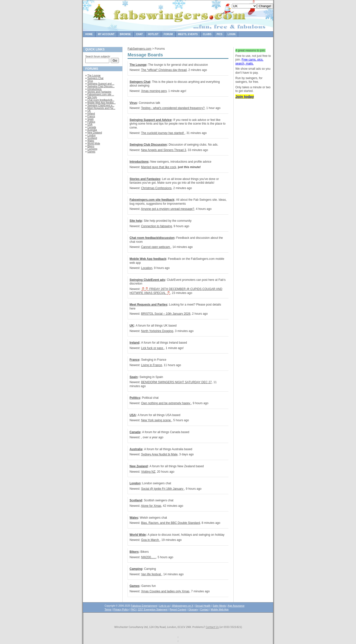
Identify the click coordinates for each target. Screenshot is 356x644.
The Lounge (94, 76)
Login (232, 34)
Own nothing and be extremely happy (166, 403)
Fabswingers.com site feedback (152, 200)
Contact (204, 610)
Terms (108, 610)
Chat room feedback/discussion (152, 238)
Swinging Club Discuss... (101, 86)
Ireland (91, 114)
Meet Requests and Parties (148, 305)
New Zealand (95, 133)
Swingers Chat (95, 78)
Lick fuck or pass (153, 348)
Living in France (152, 365)
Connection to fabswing (157, 226)
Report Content (178, 610)
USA (90, 124)
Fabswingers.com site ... (101, 95)
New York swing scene (156, 420)
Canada (92, 127)
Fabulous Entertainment (144, 606)
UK (89, 111)
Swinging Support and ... (101, 84)
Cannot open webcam (156, 247)
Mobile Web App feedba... (101, 103)
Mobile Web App (220, 610)
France (91, 116)
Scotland (92, 138)
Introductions (94, 89)
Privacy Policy (121, 610)
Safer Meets (219, 606)
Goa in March (150, 540)
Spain (90, 119)
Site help (92, 97)
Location (147, 268)
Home (89, 34)
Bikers (91, 146)
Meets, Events (188, 34)
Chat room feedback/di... (101, 100)
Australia (92, 130)
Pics (219, 34)
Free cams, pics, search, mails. (249, 62)
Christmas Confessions (156, 188)
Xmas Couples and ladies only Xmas (165, 591)
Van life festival (151, 574)
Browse (125, 34)
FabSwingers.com (139, 49)
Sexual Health (203, 606)
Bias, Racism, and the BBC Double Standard (171, 523)
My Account (106, 34)
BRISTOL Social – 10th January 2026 (166, 314)
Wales (91, 141)
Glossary (193, 610)
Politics (91, 122)
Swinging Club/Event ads (147, 280)
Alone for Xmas (151, 506)
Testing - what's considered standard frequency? (173, 108)
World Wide (94, 144)
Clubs (207, 34)
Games (91, 152)
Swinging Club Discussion (148, 145)
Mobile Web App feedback (148, 259)
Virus (90, 81)
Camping (92, 149)
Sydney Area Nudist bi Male (159, 454)
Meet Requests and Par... (101, 108)
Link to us (165, 606)
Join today (245, 97)
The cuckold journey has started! (163, 133)
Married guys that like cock (159, 167)
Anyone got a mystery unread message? (167, 209)
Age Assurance (236, 606)
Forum (168, 34)
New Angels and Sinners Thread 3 (164, 150)
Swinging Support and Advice (151, 120)
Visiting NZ (148, 472)
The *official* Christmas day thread (164, 70)
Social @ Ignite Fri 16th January (163, 489)
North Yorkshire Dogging (157, 331)
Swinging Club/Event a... (101, 105)
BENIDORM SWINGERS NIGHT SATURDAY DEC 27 (177, 382)
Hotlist (153, 34)
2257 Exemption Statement (153, 610)
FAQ (134, 610)
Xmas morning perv (154, 91)
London (91, 135)
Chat (139, 34)
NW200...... (149, 557)
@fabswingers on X (183, 606)
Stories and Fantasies (99, 92)
